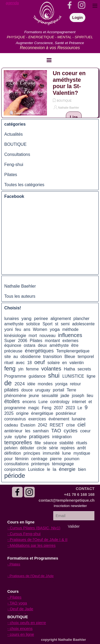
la (55, 469)
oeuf (40, 362)
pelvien (11, 448)
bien (82, 469)
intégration (62, 437)
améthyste (59, 345)
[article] (50, 93)
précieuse (13, 351)
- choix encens (20, 629)
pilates (11, 390)
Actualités (13, 134)
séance (50, 443)
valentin (77, 363)
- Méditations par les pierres (32, 545)
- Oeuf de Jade (20, 609)
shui (54, 376)
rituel (9, 363)
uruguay (43, 390)
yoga (55, 329)
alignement (61, 319)
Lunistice (36, 469)
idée (31, 384)
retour (75, 384)
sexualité (50, 396)
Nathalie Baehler (69, 108)
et (90, 402)
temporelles (18, 442)
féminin (22, 459)
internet (79, 402)
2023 (70, 408)
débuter (27, 448)
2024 (19, 384)
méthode (71, 329)
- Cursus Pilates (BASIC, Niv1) (34, 528)
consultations (16, 464)
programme (15, 408)
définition (13, 453)
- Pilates (15, 597)
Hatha (70, 369)
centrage (39, 459)
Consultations (17, 154)
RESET (57, 425)
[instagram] (29, 492)
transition (53, 356)
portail (59, 390)
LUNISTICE (73, 376)
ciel (81, 425)
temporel (86, 357)
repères (68, 448)
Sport (47, 324)
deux (42, 345)
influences (70, 335)
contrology (60, 402)
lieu (90, 396)
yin (21, 369)
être (75, 345)
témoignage (63, 464)
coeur (85, 431)
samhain (41, 431)
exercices (37, 419)
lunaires (12, 319)
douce (27, 390)
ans (27, 329)
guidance (37, 376)
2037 (59, 408)
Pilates (11, 175)
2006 (23, 341)
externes (70, 341)
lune (67, 453)
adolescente (83, 324)
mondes (45, 384)
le (49, 469)
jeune (34, 396)
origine (22, 413)
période (15, 476)
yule (8, 437)
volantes (51, 369)
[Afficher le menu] (49, 60)
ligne (91, 376)
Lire (74, 117)
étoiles (12, 401)
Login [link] (78, 18)
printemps (40, 464)
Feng (47, 408)
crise (71, 425)
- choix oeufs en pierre (27, 623)
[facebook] (17, 492)
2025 (9, 413)
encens (29, 402)
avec (20, 363)
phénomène (15, 396)
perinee (41, 319)
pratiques (39, 436)
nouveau (47, 336)
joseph (78, 396)
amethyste (14, 324)
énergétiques (39, 351)
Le (80, 408)
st (57, 324)
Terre (71, 390)
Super (10, 341)
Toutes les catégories (24, 185)
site (7, 357)
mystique (82, 453)
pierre (56, 459)
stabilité (67, 443)
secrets (84, 369)
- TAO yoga (17, 603)
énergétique (42, 413)
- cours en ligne (21, 634)
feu (18, 329)
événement (59, 419)
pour (8, 459)
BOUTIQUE (64, 101)
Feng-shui (14, 165)
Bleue (70, 357)
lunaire (79, 419)
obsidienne (31, 357)
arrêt (82, 448)
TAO (56, 431)
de (8, 383)
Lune (43, 402)
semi (65, 324)
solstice (33, 324)
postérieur (66, 413)
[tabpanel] (16, 3)
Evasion (28, 425)
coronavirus (15, 419)
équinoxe (13, 345)
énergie (67, 469)
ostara (30, 345)
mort (33, 336)
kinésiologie (15, 336)
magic (34, 408)
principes (32, 453)
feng (10, 369)
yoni (9, 329)
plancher (81, 319)
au (16, 357)
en (64, 363)
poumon (72, 459)
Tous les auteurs (20, 296)
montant (52, 341)
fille (38, 443)
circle (42, 448)
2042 (43, 425)
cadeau (11, 425)
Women (40, 329)
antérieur (13, 431)
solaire (54, 363)
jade (65, 395)
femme (33, 369)
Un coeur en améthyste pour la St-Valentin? (69, 83)
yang (26, 318)
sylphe (20, 437)
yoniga (61, 384)
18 (29, 363)
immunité (51, 453)
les (28, 431)
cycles (71, 431)
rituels (82, 443)
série (54, 448)
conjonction (15, 469)
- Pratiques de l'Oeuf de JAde (31, 576)
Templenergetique (73, 351)
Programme (15, 376)
